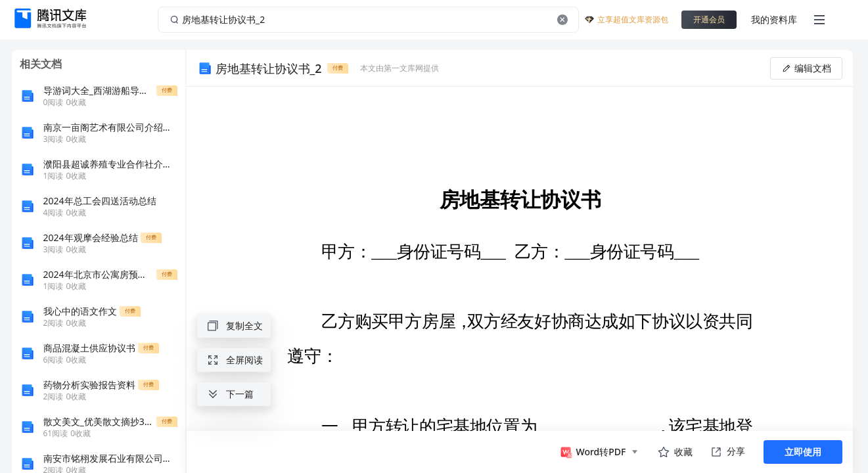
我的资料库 (774, 19)
